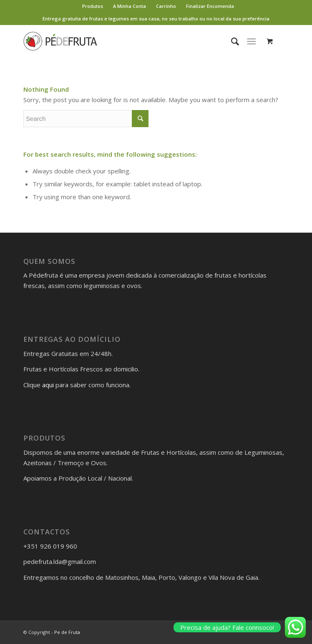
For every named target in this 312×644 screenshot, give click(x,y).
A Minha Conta (130, 6)
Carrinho (166, 6)
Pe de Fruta (67, 632)
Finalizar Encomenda (210, 6)
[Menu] (251, 41)
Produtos (93, 6)
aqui (48, 385)
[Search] (231, 41)
